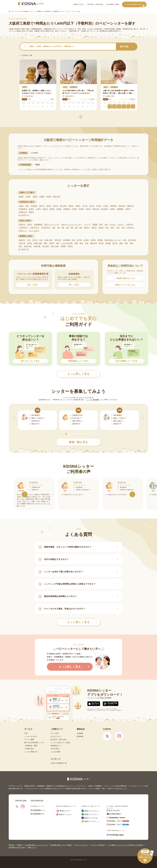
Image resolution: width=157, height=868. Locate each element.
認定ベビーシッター (52, 225)
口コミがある (34, 231)
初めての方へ (79, 4)
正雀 (124, 240)
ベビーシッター (62, 29)
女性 (106, 225)
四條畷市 (120, 209)
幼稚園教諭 (38, 225)
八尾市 (106, 206)
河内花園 (66, 240)
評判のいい (23, 231)
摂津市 (81, 209)
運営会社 (11, 845)
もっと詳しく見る (82, 622)
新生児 (94, 228)
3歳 (67, 228)
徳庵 (76, 243)
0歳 (54, 228)
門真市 (75, 209)
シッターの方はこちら (136, 5)
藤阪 (121, 243)
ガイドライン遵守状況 (98, 845)
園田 (46, 243)
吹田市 (56, 206)
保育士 (30, 225)
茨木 (29, 240)
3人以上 (121, 225)
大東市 (38, 209)
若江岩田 (46, 246)
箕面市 (52, 209)
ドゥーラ (87, 225)
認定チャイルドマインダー (72, 225)
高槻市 (71, 206)
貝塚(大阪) (48, 240)
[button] (66, 434)
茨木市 (99, 206)
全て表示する (24, 215)
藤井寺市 (96, 209)
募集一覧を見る (83, 442)
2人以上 (113, 225)
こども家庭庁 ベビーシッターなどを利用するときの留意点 (125, 845)
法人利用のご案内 (113, 4)
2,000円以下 (35, 228)
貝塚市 (78, 206)
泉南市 (112, 209)
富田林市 (122, 206)
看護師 (95, 225)
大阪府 (35, 197)
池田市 (49, 206)
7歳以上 (87, 228)
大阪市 (21, 206)
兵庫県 (42, 197)
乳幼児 (101, 228)
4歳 (72, 228)
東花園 (108, 243)
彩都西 (63, 246)
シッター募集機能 (93, 400)
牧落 (132, 243)
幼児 (107, 228)
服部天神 (93, 243)
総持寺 (30, 243)
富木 (81, 243)
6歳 (81, 228)
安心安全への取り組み (95, 4)
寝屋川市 (131, 206)
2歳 (63, 228)
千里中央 (22, 243)
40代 (123, 228)
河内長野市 (23, 209)
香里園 (100, 240)
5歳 (76, 228)
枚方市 (92, 206)
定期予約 (22, 225)
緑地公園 (37, 246)
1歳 (58, 228)
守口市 (85, 206)
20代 (112, 228)
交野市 (128, 209)
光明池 (93, 240)
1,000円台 (129, 225)
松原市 (31, 209)
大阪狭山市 (23, 212)
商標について (32, 847)
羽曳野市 (67, 209)
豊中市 (42, 206)
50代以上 (131, 228)
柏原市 (59, 209)
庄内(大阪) (132, 240)
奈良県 (49, 197)
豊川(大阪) (55, 246)
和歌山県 (56, 197)
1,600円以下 (23, 228)
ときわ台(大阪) (67, 243)
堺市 (27, 206)
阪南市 (31, 212)
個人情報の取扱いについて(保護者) (61, 845)
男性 (101, 225)
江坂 (41, 240)
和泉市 (45, 209)
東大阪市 (105, 209)
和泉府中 (22, 240)
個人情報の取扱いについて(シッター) (36, 845)
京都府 (28, 197)
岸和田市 (34, 206)
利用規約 (20, 845)
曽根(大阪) (38, 243)
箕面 (20, 246)
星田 (126, 243)
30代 (118, 228)
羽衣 (87, 243)
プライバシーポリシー (81, 845)
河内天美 (58, 240)
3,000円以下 (46, 228)
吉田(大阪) (28, 246)
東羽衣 (101, 243)
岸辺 (73, 240)
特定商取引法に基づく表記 (17, 847)
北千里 (79, 240)
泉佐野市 (113, 206)
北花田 (86, 240)
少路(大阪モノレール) (113, 240)
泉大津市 (63, 206)
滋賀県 (21, 197)
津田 (58, 243)
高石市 (88, 209)
